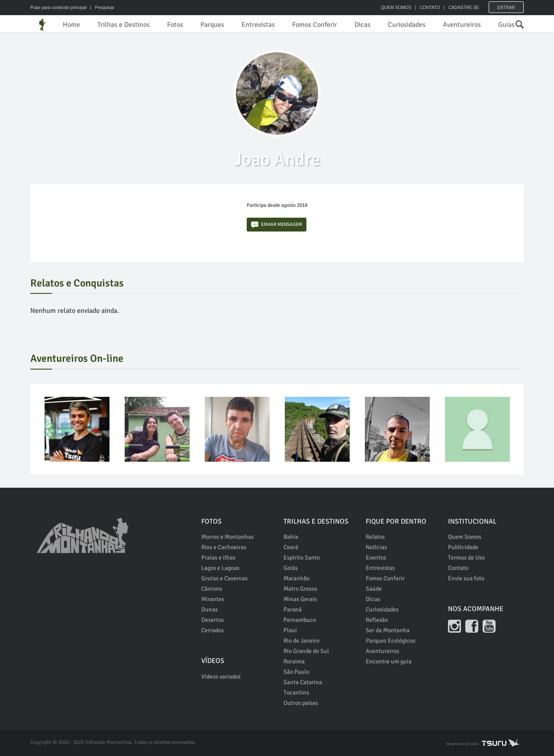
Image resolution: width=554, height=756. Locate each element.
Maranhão (296, 578)
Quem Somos (465, 537)
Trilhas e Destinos (124, 25)
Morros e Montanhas (227, 537)
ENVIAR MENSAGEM (277, 225)
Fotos (175, 25)
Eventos (376, 558)
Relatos (375, 537)
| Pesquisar (101, 8)
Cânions (212, 589)
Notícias (376, 547)
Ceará (291, 547)
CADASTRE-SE (464, 8)
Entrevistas (258, 25)
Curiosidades (407, 25)
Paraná (293, 610)
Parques (212, 25)
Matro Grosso (300, 589)
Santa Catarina (303, 682)
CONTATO (430, 8)
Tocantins (296, 693)
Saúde (374, 589)
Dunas (209, 610)
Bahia (291, 537)
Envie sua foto (466, 578)
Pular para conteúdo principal (58, 8)
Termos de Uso (466, 558)
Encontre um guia (389, 661)
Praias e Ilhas (218, 558)
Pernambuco (300, 620)
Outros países (301, 703)
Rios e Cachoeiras (224, 547)
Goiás (291, 568)
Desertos (213, 620)
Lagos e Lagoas (220, 568)
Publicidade (463, 547)
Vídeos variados (221, 677)
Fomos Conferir (315, 25)
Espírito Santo (302, 558)
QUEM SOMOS (396, 8)
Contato (458, 568)
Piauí (290, 630)
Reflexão (377, 620)
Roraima (294, 661)
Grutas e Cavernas (224, 578)
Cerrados (213, 630)
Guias (506, 25)
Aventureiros (462, 25)
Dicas (362, 25)
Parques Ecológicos (391, 641)
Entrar (506, 8)
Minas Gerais (300, 599)
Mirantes (213, 599)
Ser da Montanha (388, 630)
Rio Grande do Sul (306, 651)
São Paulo (296, 672)
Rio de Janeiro (301, 641)
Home (71, 25)
